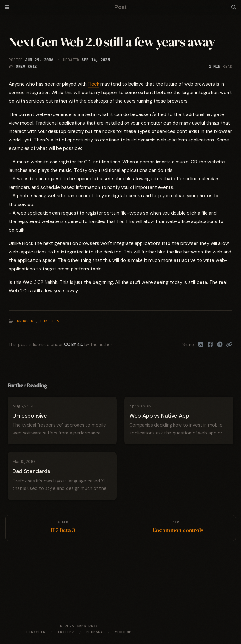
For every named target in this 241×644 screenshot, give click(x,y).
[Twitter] (201, 345)
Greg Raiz (26, 67)
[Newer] (178, 528)
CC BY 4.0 (74, 345)
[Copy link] (229, 345)
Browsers (26, 321)
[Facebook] (210, 345)
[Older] (63, 528)
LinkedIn (36, 632)
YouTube (123, 632)
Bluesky (95, 632)
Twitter (66, 632)
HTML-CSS (50, 321)
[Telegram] (220, 345)
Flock (94, 84)
